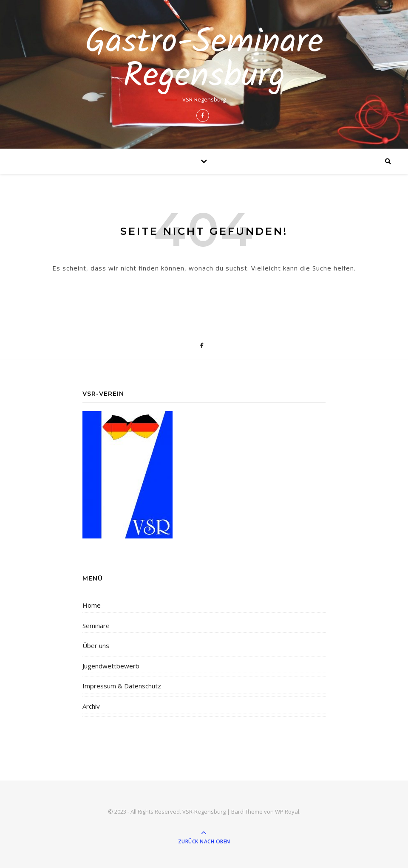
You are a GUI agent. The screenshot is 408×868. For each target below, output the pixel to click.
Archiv (91, 706)
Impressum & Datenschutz (122, 686)
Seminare (96, 626)
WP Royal (287, 812)
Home (92, 605)
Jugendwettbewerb (111, 666)
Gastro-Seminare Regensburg (204, 60)
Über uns (96, 645)
